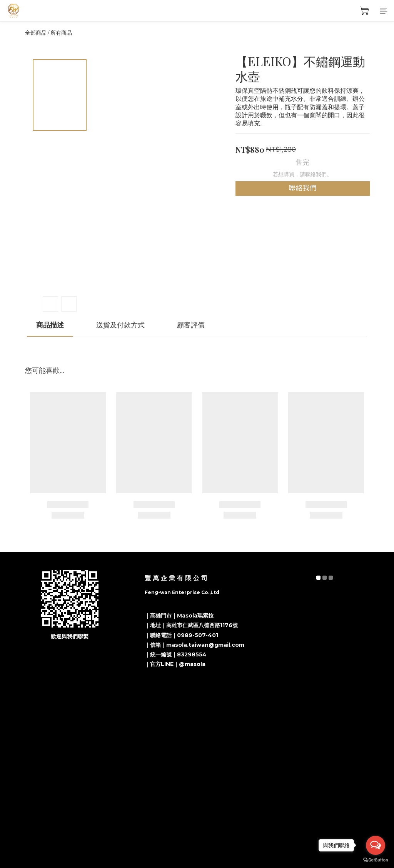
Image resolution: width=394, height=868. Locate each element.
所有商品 (61, 33)
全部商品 (36, 33)
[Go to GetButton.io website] (376, 860)
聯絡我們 (302, 188)
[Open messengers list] (376, 845)
